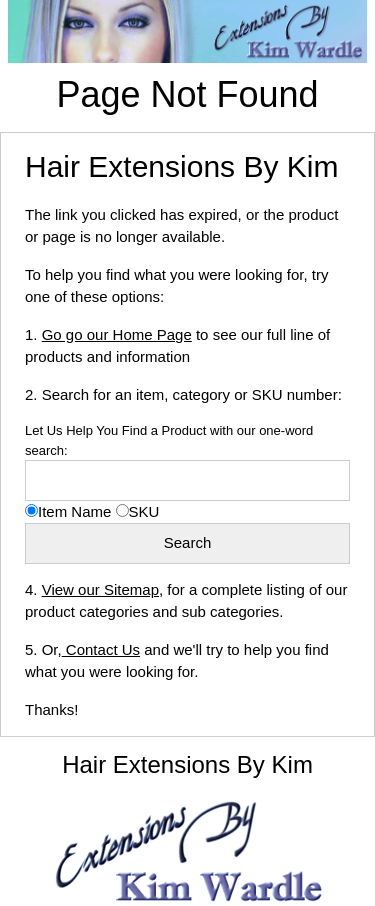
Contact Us (101, 649)
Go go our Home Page (117, 334)
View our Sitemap (100, 589)
